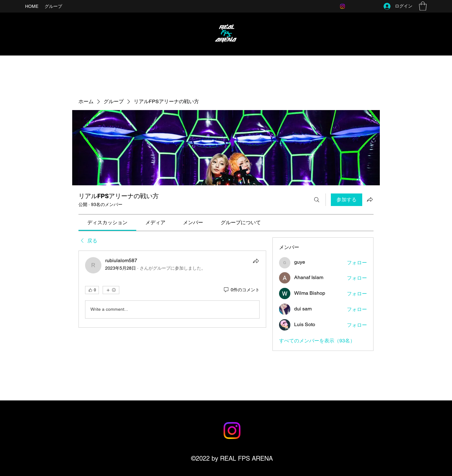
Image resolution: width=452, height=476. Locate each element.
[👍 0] (92, 290)
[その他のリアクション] (111, 290)
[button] (423, 6)
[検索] (317, 200)
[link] (107, 222)
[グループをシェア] (370, 199)
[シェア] (256, 261)
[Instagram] (342, 6)
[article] (172, 289)
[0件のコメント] (241, 290)
